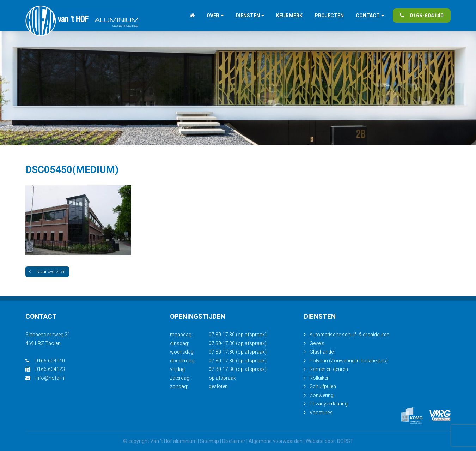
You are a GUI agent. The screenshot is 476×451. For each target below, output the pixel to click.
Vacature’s (321, 413)
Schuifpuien (323, 386)
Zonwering (322, 395)
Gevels (317, 343)
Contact (368, 16)
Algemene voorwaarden (276, 441)
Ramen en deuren (329, 369)
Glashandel (322, 352)
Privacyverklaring (329, 404)
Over (213, 16)
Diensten (248, 16)
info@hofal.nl (45, 378)
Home (192, 16)
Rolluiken (320, 378)
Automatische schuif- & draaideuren (349, 335)
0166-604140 (422, 16)
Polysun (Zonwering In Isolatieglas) (349, 361)
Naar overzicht (47, 272)
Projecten (329, 16)
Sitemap (209, 441)
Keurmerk (289, 16)
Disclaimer (234, 441)
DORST (345, 441)
